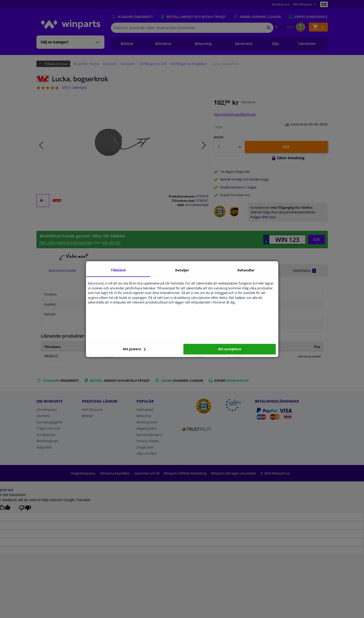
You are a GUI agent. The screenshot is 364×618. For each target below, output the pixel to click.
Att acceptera (230, 349)
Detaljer (182, 270)
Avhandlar (246, 270)
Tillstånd (118, 270)
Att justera (134, 349)
